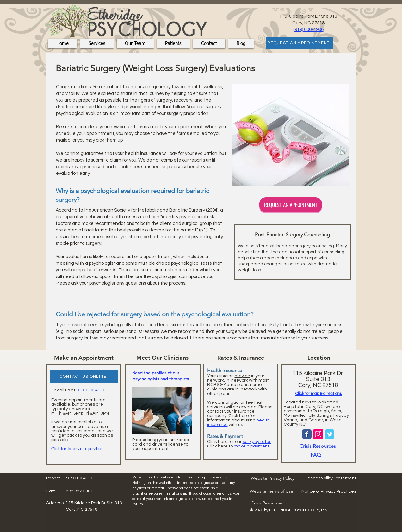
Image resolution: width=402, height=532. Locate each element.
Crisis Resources (318, 446)
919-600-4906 (91, 390)
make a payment (251, 446)
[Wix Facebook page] (307, 434)
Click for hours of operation (77, 449)
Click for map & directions (319, 394)
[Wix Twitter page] (330, 434)
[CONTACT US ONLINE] (84, 377)
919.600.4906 (80, 478)
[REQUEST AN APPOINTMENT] (299, 43)
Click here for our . (240, 442)
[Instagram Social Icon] (318, 434)
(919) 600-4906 (308, 30)
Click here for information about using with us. (238, 420)
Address (55, 503)
